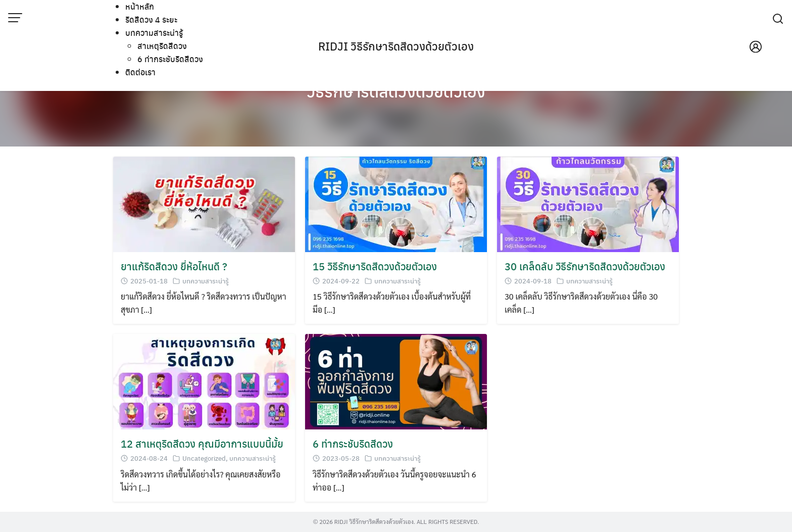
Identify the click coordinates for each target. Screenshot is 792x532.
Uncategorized (204, 458)
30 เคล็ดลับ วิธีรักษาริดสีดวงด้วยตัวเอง (585, 266)
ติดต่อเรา (140, 72)
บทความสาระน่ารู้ (154, 33)
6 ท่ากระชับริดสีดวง (170, 59)
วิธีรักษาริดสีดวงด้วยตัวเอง (396, 91)
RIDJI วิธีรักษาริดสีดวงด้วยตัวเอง (396, 46)
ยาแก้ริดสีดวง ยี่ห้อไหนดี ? (174, 266)
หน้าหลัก (140, 6)
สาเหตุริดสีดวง (162, 46)
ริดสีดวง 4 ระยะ (151, 19)
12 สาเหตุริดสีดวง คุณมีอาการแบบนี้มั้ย (202, 443)
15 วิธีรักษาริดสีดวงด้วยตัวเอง (375, 266)
